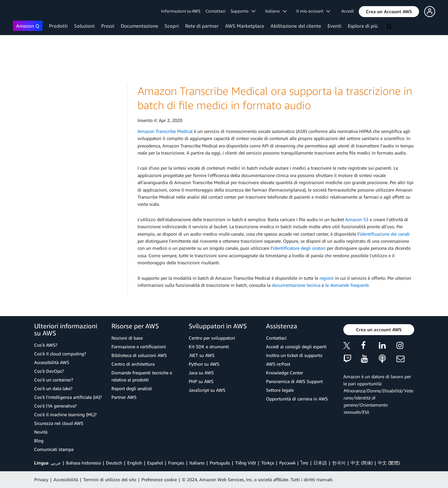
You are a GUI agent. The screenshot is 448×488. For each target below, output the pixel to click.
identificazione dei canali (385, 234)
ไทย (304, 463)
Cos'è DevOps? (49, 371)
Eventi (334, 26)
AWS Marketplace (245, 26)
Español (155, 463)
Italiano (197, 463)
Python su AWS (204, 364)
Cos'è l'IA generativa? (55, 406)
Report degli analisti (132, 388)
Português (220, 463)
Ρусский (287, 463)
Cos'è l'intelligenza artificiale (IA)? (68, 397)
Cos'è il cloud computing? (60, 354)
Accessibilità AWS (52, 362)
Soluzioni (84, 26)
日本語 (320, 463)
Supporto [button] (243, 11)
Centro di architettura (133, 364)
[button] (389, 12)
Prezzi (108, 26)
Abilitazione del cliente (296, 26)
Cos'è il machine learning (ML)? (65, 414)
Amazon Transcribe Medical (165, 131)
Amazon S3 (357, 219)
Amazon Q (28, 26)
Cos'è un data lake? (53, 388)
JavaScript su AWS (207, 390)
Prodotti (58, 26)
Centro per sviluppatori (212, 338)
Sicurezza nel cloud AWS (59, 423)
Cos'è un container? (54, 380)
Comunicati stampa (54, 449)
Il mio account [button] (313, 11)
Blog (39, 441)
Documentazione (139, 26)
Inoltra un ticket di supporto (294, 355)
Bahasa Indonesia (83, 463)
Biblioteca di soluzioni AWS (139, 355)
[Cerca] (390, 27)
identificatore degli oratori (299, 248)
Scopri (172, 26)
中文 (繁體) (389, 463)
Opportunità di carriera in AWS (297, 399)
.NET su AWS (202, 355)
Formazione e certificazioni (139, 347)
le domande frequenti (347, 285)
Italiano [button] (276, 11)
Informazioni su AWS (181, 11)
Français (176, 463)
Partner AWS (124, 397)
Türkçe (268, 463)
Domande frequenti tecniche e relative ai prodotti (142, 376)
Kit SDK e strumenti (209, 347)
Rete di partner (202, 26)
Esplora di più (363, 26)
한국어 (339, 463)
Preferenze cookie (159, 479)
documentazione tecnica (296, 285)
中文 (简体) (362, 463)
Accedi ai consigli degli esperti (296, 347)
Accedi (348, 11)
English (135, 463)
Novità (41, 432)
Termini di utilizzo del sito (110, 479)
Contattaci (215, 11)
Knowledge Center (285, 373)
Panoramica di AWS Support (294, 381)
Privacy (41, 479)
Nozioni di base (127, 338)
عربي (56, 463)
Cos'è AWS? (46, 345)
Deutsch (114, 463)
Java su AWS (201, 373)
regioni (327, 278)
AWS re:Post (278, 364)
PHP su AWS (201, 381)
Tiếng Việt (246, 463)
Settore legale (280, 390)
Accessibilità (66, 479)
